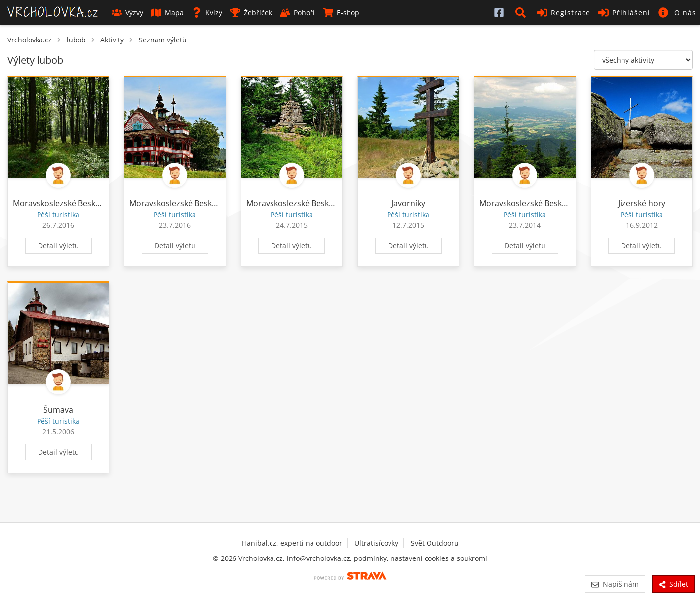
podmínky (370, 558)
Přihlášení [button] (624, 13)
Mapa (167, 13)
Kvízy (207, 13)
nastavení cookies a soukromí (439, 558)
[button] (522, 12)
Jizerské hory (642, 203)
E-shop (341, 13)
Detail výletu (58, 246)
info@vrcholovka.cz (318, 558)
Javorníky (408, 203)
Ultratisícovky (376, 543)
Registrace (564, 13)
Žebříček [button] (251, 13)
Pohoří (297, 13)
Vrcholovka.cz (30, 40)
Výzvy (127, 13)
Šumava (58, 410)
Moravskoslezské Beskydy (60, 203)
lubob (76, 40)
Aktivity (112, 40)
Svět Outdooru (435, 543)
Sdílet (673, 584)
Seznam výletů (163, 40)
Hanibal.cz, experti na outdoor (292, 543)
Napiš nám (615, 584)
